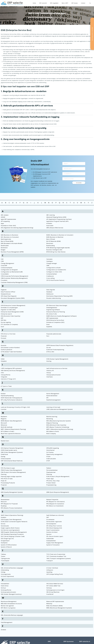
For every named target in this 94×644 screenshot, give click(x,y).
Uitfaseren (50, 570)
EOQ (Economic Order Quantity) (11, 316)
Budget (3, 250)
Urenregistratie (6, 574)
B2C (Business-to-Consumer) (10, 237)
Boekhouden (5, 246)
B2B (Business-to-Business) (10, 235)
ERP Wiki (4, 320)
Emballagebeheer (52, 308)
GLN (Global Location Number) (10, 348)
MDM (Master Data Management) (11, 421)
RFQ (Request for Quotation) (55, 504)
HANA (3, 359)
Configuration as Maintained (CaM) (12, 272)
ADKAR (3, 217)
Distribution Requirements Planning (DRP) (60, 296)
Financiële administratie (54, 334)
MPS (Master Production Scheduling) (58, 427)
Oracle (48, 457)
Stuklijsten (4, 543)
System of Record (6, 547)
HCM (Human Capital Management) (57, 359)
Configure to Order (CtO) (54, 272)
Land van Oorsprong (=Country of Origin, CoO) (15, 407)
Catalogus (50, 261)
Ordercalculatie (51, 459)
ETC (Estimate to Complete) (9, 324)
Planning (4, 474)
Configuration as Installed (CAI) (56, 270)
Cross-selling (50, 278)
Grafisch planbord (6, 350)
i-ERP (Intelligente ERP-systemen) (11, 368)
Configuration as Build (53, 268)
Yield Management (7, 622)
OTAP (48, 461)
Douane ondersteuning (54, 298)
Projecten (4, 485)
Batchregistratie (6, 239)
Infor (2, 373)
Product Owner (51, 483)
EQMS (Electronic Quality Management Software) (62, 316)
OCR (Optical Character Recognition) (12, 448)
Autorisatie (50, 226)
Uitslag (3, 572)
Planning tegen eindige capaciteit (11, 477)
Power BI (4, 481)
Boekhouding (51, 246)
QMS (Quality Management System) (12, 492)
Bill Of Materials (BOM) (54, 241)
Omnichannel (50, 450)
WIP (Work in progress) (8, 608)
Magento (4, 419)
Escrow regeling (6, 322)
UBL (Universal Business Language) (12, 568)
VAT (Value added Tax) (53, 586)
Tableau (3, 554)
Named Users (5, 441)
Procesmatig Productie (8, 483)
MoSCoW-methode (7, 427)
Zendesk (3, 630)
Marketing (50, 419)
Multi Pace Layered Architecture (11, 434)
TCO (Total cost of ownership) (56, 554)
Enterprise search (6, 314)
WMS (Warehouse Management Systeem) (59, 608)
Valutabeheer (5, 584)
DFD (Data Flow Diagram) (9, 296)
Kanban (3, 394)
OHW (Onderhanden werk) (9, 450)
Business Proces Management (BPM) (12, 252)
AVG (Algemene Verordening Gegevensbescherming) (17, 228)
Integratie (4, 377)
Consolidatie (5, 274)
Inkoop (49, 373)
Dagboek (4, 290)
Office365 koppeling (53, 448)
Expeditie (49, 327)
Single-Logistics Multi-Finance (10, 528)
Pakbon (49, 468)
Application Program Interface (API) (57, 221)
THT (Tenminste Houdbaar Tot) (56, 556)
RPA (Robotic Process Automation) (11, 508)
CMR (48, 266)
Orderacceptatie (6, 459)
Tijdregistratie (5, 559)
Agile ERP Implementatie (8, 219)
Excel (2, 327)
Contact (83, 3)
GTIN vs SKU (50, 352)
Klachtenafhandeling (7, 396)
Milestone (4, 425)
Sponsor (49, 534)
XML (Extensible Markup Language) (12, 615)
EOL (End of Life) (52, 314)
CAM (2, 261)
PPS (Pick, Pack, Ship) (53, 481)
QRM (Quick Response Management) (58, 492)
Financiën (4, 336)
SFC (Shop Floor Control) (54, 526)
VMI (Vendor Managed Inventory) (11, 594)
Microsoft (4, 423)
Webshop (49, 604)
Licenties (4, 409)
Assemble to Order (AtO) (8, 226)
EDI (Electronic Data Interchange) (57, 305)
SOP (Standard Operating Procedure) (12, 534)
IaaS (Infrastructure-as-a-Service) (57, 368)
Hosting (49, 361)
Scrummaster (50, 520)
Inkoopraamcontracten (54, 375)
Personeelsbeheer (52, 470)
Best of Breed (51, 239)
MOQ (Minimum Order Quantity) (56, 425)
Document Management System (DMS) (13, 298)
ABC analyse (5, 215)
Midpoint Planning (52, 423)
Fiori (48, 336)
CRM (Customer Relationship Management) (14, 278)
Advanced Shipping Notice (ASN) (56, 217)
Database (49, 292)
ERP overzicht (43, 3)
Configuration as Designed (9, 270)
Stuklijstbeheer (51, 541)
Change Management (7, 263)
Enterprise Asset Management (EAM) (12, 312)
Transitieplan (5, 561)
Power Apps (50, 479)
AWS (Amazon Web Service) (55, 228)
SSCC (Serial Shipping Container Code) (13, 536)
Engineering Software (53, 310)
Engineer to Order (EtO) (8, 310)
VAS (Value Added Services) (55, 584)
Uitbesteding (5, 570)
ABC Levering (51, 215)
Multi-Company (51, 434)
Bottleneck (4, 248)
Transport (50, 561)
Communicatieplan (7, 268)
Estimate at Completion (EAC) (55, 322)
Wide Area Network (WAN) (55, 606)
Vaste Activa (5, 586)
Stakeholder (50, 539)
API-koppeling (5, 221)
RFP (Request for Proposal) (9, 504)
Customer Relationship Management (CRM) (14, 282)
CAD (2, 259)
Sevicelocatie (5, 526)
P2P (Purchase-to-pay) (8, 468)
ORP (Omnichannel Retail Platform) (12, 461)
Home (34, 3)
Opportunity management (54, 454)
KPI (47, 398)
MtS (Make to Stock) (53, 431)
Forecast (4, 338)
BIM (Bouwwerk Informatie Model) (12, 243)
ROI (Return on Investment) (55, 506)
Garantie (4, 345)
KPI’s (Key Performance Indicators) (12, 400)
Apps (2, 223)
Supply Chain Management (55, 543)
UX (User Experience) (7, 576)
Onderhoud (4, 454)
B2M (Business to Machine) (55, 237)
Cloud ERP (4, 266)
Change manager (52, 263)
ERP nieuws (75, 3)
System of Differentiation (9, 545)
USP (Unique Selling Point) (55, 574)
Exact (48, 324)
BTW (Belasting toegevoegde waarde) (58, 248)
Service (3, 524)
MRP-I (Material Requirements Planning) (13, 429)
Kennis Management (53, 394)
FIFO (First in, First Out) (8, 334)
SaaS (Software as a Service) (55, 515)
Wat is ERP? (65, 3)
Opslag (3, 457)
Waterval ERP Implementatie (55, 601)
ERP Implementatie (52, 318)
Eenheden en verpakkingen (9, 308)
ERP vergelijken (54, 3)
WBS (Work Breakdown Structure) (11, 604)
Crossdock (4, 280)
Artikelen (49, 223)
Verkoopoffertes (6, 590)
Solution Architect (52, 532)
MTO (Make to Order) (8, 431)
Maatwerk (4, 417)
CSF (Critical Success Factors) (55, 280)
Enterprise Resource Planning (56, 312)
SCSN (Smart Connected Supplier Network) (14, 522)
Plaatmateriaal (51, 472)
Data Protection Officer (8, 292)
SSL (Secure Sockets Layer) (55, 536)
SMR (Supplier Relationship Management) (14, 532)
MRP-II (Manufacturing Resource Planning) (60, 429)
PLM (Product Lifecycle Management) (58, 477)
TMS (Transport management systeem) (59, 559)
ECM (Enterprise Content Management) (13, 305)
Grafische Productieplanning (55, 350)
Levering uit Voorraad (53, 407)
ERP (2, 318)
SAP (48, 517)
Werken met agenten (7, 606)
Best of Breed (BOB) (7, 241)
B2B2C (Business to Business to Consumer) (60, 235)
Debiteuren (50, 294)
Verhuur (3, 588)
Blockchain (50, 243)
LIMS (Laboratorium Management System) (60, 409)
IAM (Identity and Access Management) (13, 371)
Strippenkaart (5, 541)
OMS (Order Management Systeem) (12, 452)
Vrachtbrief (50, 594)
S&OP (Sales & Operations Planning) (12, 515)
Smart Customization (53, 530)
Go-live (49, 348)
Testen (3, 556)
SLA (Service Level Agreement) (10, 530)
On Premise (50, 452)
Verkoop (49, 588)
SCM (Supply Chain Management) (11, 520)
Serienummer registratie (54, 522)
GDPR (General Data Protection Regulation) (60, 345)
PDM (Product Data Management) (11, 470)
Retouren (4, 502)
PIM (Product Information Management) (13, 472)
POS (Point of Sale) (7, 479)
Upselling (49, 572)
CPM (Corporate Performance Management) (15, 276)
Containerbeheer (52, 274)
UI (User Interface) (52, 568)
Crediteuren (50, 276)
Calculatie (49, 259)
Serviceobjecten (51, 524)
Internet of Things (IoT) (8, 379)
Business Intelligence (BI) (54, 250)
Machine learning (52, 417)
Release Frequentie (52, 500)
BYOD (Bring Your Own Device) (56, 252)
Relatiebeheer (5, 500)
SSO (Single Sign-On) (7, 539)
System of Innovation (53, 545)
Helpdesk (4, 361)
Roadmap (4, 506)
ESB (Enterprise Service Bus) (55, 320)
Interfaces (50, 377)
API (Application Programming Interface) (59, 219)
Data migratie (51, 290)
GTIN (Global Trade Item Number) (11, 352)
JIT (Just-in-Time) (6, 386)
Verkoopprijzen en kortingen (55, 590)
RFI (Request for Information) (56, 502)
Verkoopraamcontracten (8, 592)
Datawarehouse (6, 294)
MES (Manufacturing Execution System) (59, 421)
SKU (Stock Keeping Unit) (54, 528)
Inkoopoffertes (6, 375)
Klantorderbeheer (52, 396)
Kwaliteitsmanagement (53, 400)
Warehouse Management (9, 601)
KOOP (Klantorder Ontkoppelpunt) (12, 398)
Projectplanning (51, 485)
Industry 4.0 (50, 371)
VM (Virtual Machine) (53, 592)
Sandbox (4, 517)
